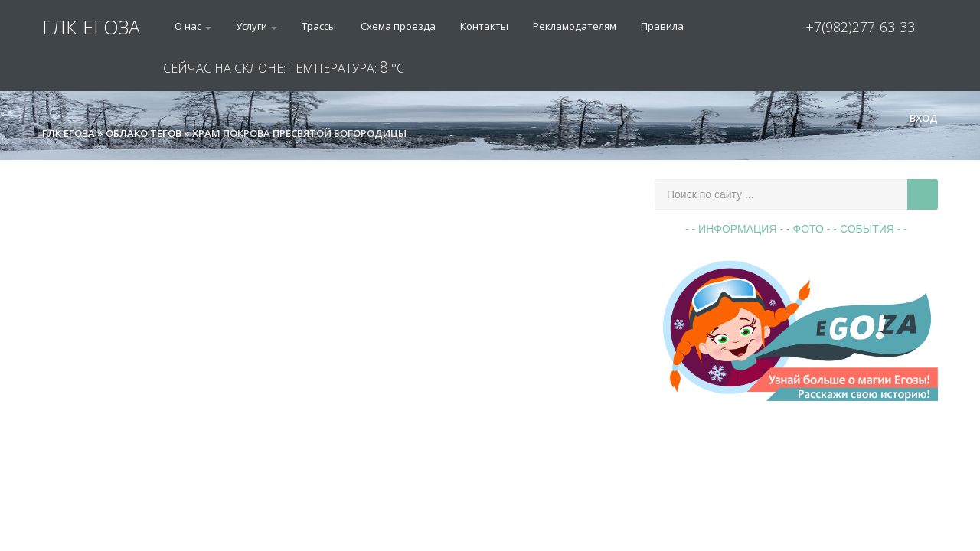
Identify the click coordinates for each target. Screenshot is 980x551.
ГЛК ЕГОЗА (91, 27)
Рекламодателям (575, 26)
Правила (662, 26)
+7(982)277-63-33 (860, 27)
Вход (917, 118)
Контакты (484, 26)
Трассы (319, 26)
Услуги (256, 26)
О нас (193, 26)
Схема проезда (398, 26)
